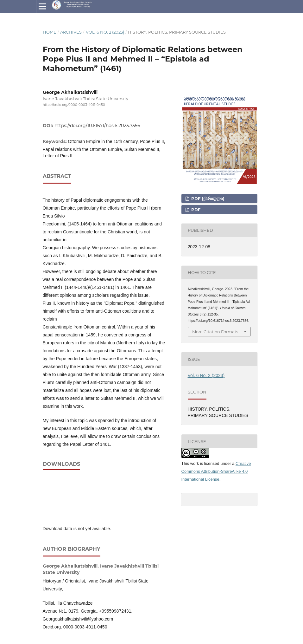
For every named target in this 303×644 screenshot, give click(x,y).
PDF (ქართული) (207, 198)
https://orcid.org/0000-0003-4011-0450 (74, 105)
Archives (71, 32)
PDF (195, 210)
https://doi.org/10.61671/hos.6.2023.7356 (97, 126)
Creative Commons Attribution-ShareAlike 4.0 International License (216, 471)
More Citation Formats (215, 332)
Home (50, 32)
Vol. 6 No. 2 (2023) (105, 32)
